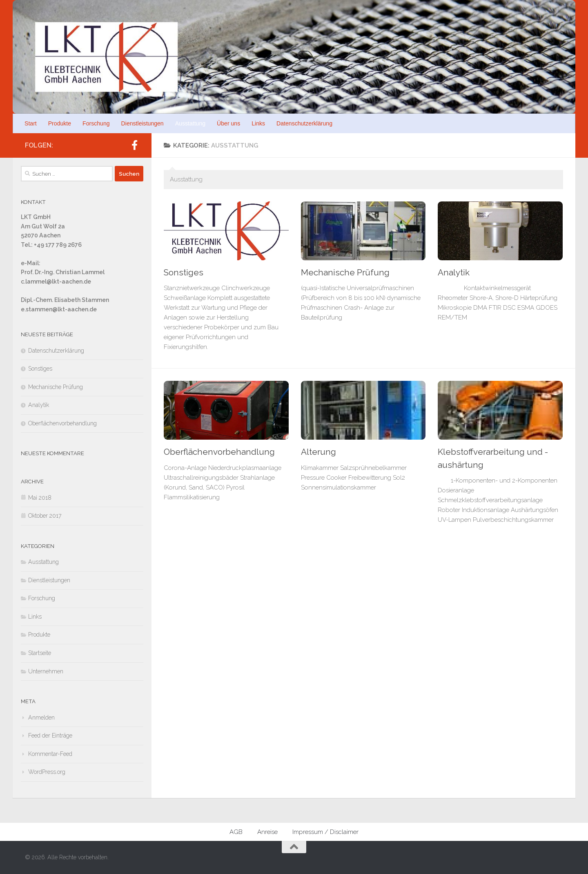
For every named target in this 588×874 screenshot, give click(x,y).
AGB (236, 832)
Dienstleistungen (143, 123)
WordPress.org (47, 772)
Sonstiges (184, 273)
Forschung (96, 123)
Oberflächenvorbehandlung (219, 452)
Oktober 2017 (45, 516)
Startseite (40, 653)
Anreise (267, 832)
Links (258, 123)
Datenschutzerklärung (304, 123)
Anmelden (41, 718)
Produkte (60, 123)
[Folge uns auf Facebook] (134, 145)
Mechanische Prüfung (345, 273)
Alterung (318, 452)
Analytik (454, 273)
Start (31, 123)
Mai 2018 (40, 498)
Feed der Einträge (50, 735)
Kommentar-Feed (50, 754)
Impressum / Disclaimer (325, 832)
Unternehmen (46, 671)
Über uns (228, 123)
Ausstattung (190, 123)
